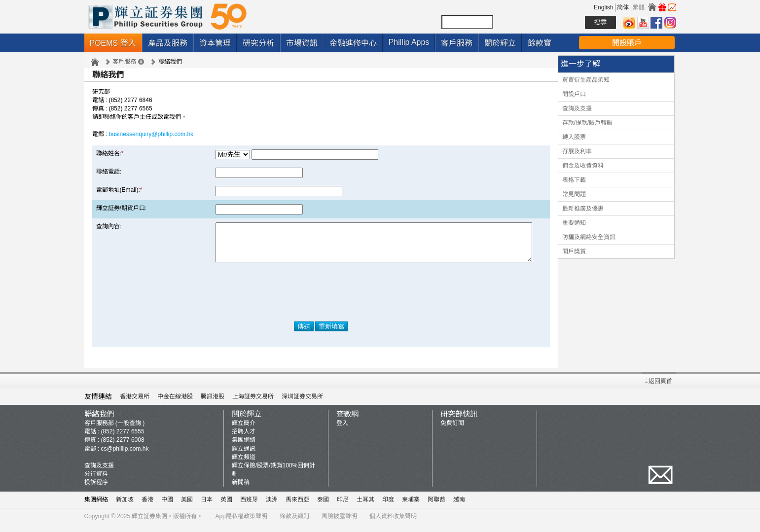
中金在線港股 (175, 404)
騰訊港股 (213, 404)
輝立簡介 (244, 430)
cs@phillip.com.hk (125, 456)
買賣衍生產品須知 (586, 80)
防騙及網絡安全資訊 (589, 237)
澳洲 (272, 507)
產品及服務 (168, 43)
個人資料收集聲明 (393, 524)
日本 (207, 507)
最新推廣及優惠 (583, 209)
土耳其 (365, 507)
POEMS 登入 (113, 43)
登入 (342, 430)
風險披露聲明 (339, 524)
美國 (187, 507)
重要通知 (574, 223)
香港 (147, 507)
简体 (623, 7)
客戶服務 (457, 43)
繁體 (639, 7)
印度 (388, 507)
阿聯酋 (436, 507)
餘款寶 (540, 43)
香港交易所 (135, 404)
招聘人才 (244, 439)
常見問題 (574, 194)
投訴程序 (96, 490)
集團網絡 (244, 447)
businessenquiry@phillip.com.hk (151, 134)
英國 (226, 507)
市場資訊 (302, 43)
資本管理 (215, 43)
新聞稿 (241, 490)
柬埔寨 (411, 507)
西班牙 (249, 507)
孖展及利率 (577, 151)
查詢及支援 (577, 108)
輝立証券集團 (149, 524)
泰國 (323, 507)
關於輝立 (500, 43)
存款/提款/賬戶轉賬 (588, 123)
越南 (459, 507)
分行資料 (96, 481)
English (603, 7)
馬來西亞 (297, 507)
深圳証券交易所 (302, 404)
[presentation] (321, 299)
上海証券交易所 (253, 404)
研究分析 (258, 43)
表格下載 (574, 180)
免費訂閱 (452, 430)
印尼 (343, 507)
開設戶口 (574, 94)
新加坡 (125, 507)
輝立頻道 (244, 464)
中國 (167, 507)
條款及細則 (294, 524)
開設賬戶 (627, 43)
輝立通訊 (244, 456)
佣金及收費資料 (583, 166)
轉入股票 (574, 137)
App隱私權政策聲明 (241, 524)
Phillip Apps (409, 42)
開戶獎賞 (574, 251)
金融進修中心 (353, 43)
